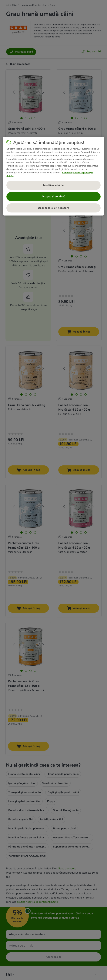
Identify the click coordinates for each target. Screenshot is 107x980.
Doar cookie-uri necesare (53, 208)
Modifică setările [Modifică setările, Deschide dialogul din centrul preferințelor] (53, 185)
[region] (53, 176)
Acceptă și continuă (53, 197)
